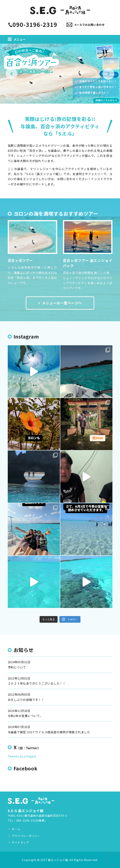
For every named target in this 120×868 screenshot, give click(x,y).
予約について (17, 667)
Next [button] (108, 74)
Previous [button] (12, 74)
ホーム (16, 829)
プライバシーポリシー (26, 836)
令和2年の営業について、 (25, 716)
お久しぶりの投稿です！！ (26, 700)
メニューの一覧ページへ (60, 303)
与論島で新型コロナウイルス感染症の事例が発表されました (49, 732)
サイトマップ (20, 842)
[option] (60, 74)
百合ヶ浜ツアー (20, 260)
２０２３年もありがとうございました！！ (37, 683)
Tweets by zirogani (22, 756)
